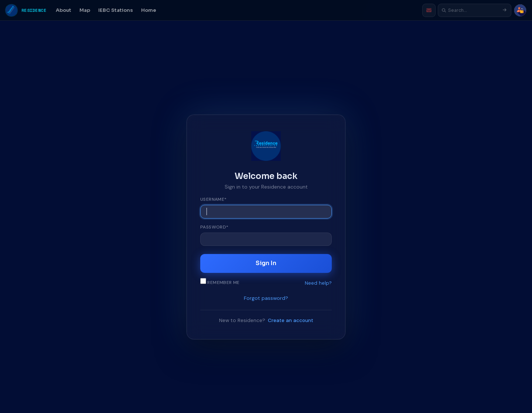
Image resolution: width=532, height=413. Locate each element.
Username (214, 199)
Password (214, 227)
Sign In (266, 263)
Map (85, 10)
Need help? (318, 283)
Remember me (220, 282)
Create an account (291, 320)
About (64, 10)
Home (149, 10)
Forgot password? (266, 299)
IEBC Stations (116, 10)
